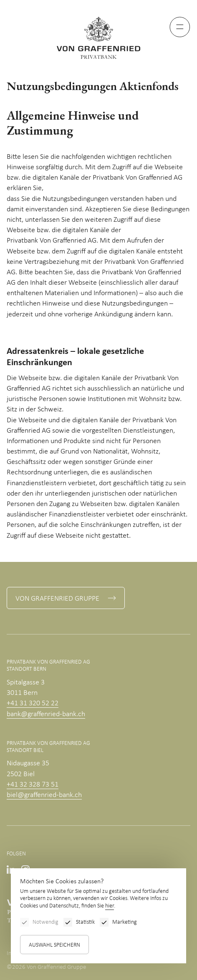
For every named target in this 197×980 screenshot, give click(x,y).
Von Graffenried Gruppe (57, 599)
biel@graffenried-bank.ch (44, 795)
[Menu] (180, 27)
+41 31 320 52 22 (33, 703)
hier (110, 906)
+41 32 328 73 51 (33, 785)
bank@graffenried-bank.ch (46, 714)
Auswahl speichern (54, 945)
